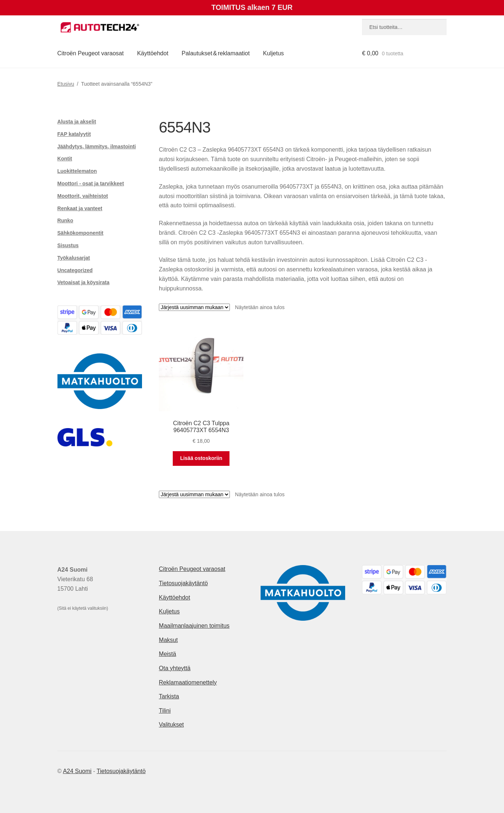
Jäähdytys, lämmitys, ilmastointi (97, 146)
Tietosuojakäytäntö (183, 583)
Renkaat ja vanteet (80, 208)
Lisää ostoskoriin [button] (201, 458)
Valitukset (171, 725)
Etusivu (66, 84)
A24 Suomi (77, 771)
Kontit (65, 159)
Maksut (168, 640)
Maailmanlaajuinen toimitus (194, 626)
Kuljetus (274, 53)
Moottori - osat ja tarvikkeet (91, 183)
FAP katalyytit (74, 134)
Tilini (165, 711)
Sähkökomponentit (81, 233)
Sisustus (68, 245)
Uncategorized (75, 270)
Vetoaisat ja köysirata (83, 282)
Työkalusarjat (74, 258)
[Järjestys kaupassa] (194, 307)
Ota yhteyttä (175, 668)
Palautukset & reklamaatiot (216, 53)
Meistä (167, 654)
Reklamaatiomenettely (188, 682)
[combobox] (404, 27)
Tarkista (169, 696)
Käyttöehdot (152, 53)
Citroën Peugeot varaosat (91, 53)
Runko (66, 220)
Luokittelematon (77, 171)
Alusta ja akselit (77, 122)
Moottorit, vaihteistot (83, 196)
